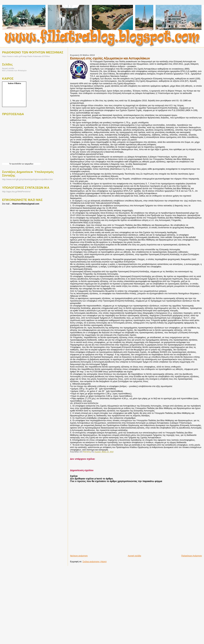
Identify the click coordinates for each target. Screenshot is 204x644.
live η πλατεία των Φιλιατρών (14, 70)
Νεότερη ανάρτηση (79, 556)
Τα (10, 164)
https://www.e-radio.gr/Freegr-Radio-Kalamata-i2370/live (26, 56)
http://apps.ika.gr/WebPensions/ (16, 192)
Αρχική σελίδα (134, 556)
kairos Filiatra (15, 83)
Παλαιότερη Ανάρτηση (192, 556)
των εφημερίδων (27, 164)
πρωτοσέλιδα (16, 164)
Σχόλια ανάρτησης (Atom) (95, 562)
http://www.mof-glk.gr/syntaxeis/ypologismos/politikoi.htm (27, 179)
